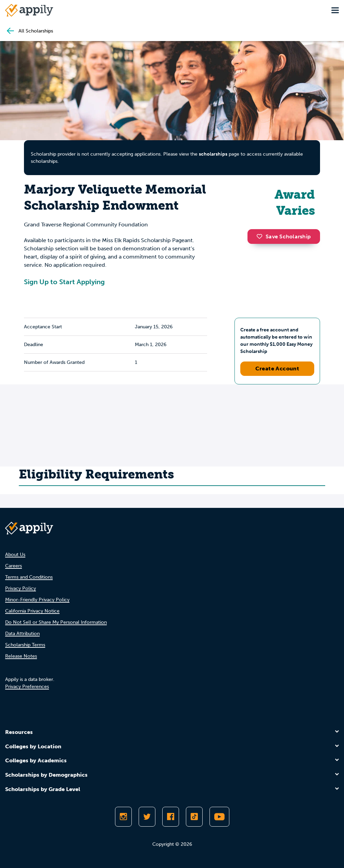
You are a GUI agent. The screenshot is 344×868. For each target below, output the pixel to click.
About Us (15, 555)
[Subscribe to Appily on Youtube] (219, 817)
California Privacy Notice (32, 611)
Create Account (277, 369)
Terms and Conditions (29, 577)
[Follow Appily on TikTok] (194, 817)
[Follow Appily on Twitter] (147, 817)
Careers (14, 566)
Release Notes (21, 656)
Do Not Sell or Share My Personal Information (56, 622)
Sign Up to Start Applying (64, 282)
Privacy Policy (21, 588)
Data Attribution (22, 634)
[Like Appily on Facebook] (171, 817)
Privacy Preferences (27, 687)
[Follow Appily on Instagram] (123, 817)
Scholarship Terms (25, 645)
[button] (261, 236)
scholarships (213, 154)
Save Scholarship (284, 236)
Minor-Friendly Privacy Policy (37, 600)
